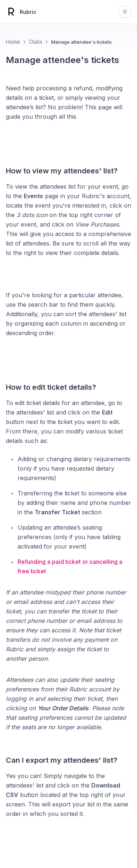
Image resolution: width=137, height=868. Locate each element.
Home (13, 42)
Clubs (36, 42)
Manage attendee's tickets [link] (81, 42)
